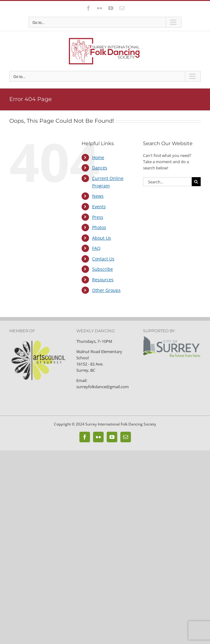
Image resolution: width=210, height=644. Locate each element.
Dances (100, 168)
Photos (99, 227)
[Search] (196, 182)
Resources (103, 280)
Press (98, 217)
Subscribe (103, 269)
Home (98, 157)
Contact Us (103, 259)
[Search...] (167, 182)
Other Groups (106, 290)
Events (99, 207)
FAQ (96, 248)
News (98, 196)
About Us (102, 238)
